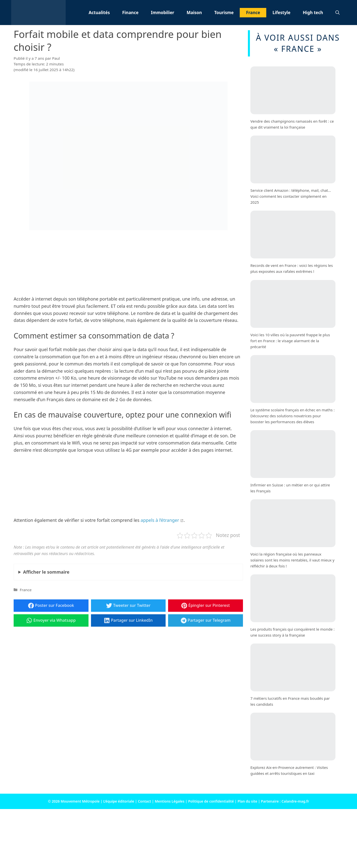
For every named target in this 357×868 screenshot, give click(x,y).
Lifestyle (281, 13)
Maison (194, 13)
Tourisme (224, 13)
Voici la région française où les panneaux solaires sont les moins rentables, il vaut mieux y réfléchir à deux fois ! (292, 560)
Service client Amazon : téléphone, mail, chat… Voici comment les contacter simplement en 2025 (291, 196)
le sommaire (46, 572)
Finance (130, 13)
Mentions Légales (170, 801)
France (253, 13)
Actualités (99, 13)
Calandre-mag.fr (295, 801)
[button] (338, 13)
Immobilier (163, 13)
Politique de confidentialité (211, 801)
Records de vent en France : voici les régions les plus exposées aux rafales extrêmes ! (292, 268)
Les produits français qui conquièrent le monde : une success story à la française (293, 632)
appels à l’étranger (160, 520)
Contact (144, 801)
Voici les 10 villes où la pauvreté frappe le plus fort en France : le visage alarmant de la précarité (290, 340)
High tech (313, 13)
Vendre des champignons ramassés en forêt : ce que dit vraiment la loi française (292, 124)
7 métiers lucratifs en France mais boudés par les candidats (290, 701)
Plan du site (247, 801)
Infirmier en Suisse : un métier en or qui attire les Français (290, 488)
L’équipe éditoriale (119, 801)
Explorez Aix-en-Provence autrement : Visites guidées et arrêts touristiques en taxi (289, 770)
